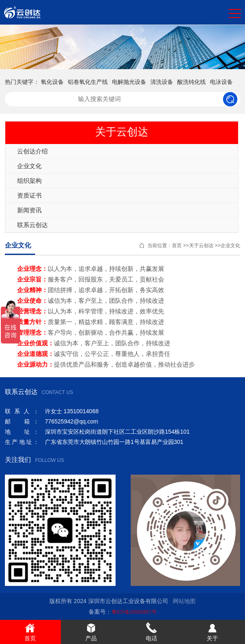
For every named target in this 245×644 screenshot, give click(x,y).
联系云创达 (32, 225)
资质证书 (29, 195)
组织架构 (29, 181)
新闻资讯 (29, 210)
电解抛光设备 (129, 82)
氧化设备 (52, 82)
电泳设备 (221, 82)
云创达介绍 (32, 151)
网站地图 (184, 601)
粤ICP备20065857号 (134, 612)
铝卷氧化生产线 (88, 82)
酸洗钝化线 (192, 82)
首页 (177, 245)
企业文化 (29, 166)
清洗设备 (162, 82)
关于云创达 (201, 245)
